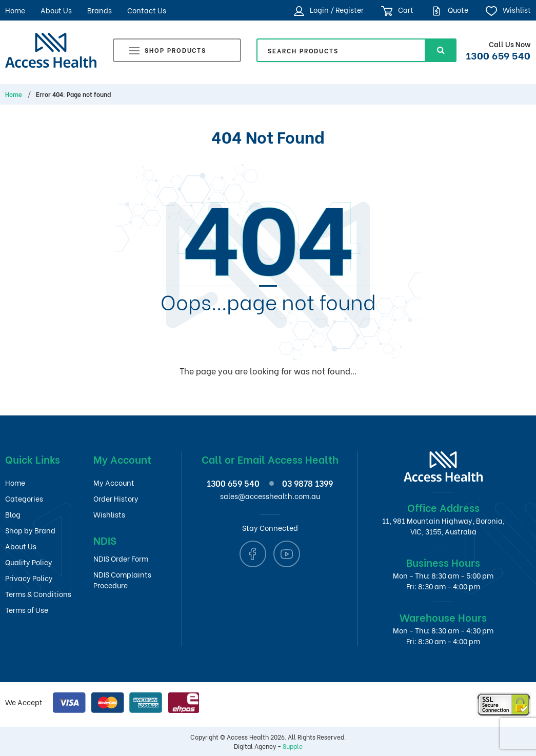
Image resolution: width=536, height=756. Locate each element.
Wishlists (109, 514)
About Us (56, 10)
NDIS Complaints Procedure (122, 580)
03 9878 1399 (307, 483)
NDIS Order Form (121, 558)
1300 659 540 (498, 55)
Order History (116, 498)
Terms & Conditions (38, 594)
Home (15, 10)
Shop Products (168, 52)
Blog (13, 514)
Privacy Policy (29, 578)
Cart (397, 10)
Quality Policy (29, 562)
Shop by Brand (30, 530)
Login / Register (329, 10)
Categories (24, 498)
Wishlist (508, 10)
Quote (450, 10)
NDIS (105, 540)
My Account (114, 482)
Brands (100, 10)
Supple (293, 746)
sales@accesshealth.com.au (270, 496)
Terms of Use (27, 610)
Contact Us (147, 10)
